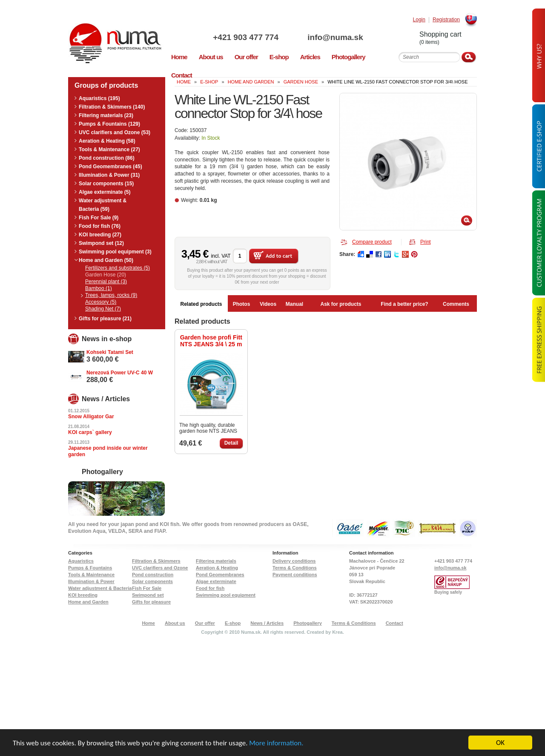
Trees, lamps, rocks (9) (111, 295)
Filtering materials (216, 561)
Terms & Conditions (295, 568)
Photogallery (308, 623)
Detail (231, 443)
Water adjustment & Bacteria (100, 588)
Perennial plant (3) (106, 282)
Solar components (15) (106, 184)
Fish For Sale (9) (99, 218)
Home (148, 623)
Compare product (372, 242)
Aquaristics (81, 561)
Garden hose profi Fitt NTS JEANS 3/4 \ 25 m (211, 341)
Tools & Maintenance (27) (109, 149)
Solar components (152, 581)
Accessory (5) (101, 302)
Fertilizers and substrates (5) (118, 268)
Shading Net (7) (103, 309)
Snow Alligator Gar (91, 417)
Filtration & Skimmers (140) (112, 107)
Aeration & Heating (217, 568)
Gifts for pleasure (151, 602)
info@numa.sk (335, 37)
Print (426, 242)
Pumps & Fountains (90, 568)
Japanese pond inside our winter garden (108, 451)
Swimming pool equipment (226, 595)
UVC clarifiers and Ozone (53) (115, 132)
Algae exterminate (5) (105, 192)
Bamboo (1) (99, 288)
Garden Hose (301, 82)
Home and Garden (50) (106, 260)
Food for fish (210, 588)
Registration (446, 20)
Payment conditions (295, 575)
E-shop (233, 623)
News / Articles (267, 623)
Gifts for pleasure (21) (105, 319)
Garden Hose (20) (106, 275)
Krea (337, 632)
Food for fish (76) (100, 226)
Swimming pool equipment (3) (115, 252)
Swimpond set (148, 595)
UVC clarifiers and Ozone (160, 568)
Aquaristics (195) (99, 98)
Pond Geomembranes (220, 575)
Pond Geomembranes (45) (110, 167)
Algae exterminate (216, 581)
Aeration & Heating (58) (107, 141)
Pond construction (153, 575)
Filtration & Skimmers (156, 561)
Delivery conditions (294, 561)
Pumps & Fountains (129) (109, 124)
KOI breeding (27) (100, 235)
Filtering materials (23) (106, 115)
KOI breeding (83, 595)
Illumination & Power (91, 581)
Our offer (205, 623)
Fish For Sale (147, 588)
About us (175, 623)
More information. (276, 743)
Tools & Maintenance (91, 575)
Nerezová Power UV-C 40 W (120, 373)
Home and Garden (251, 82)
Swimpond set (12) (101, 243)
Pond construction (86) (107, 158)
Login (419, 20)
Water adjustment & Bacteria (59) (103, 205)
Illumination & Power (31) (109, 175)
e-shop (209, 82)
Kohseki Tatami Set (110, 352)
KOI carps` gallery (90, 432)
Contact (394, 623)
